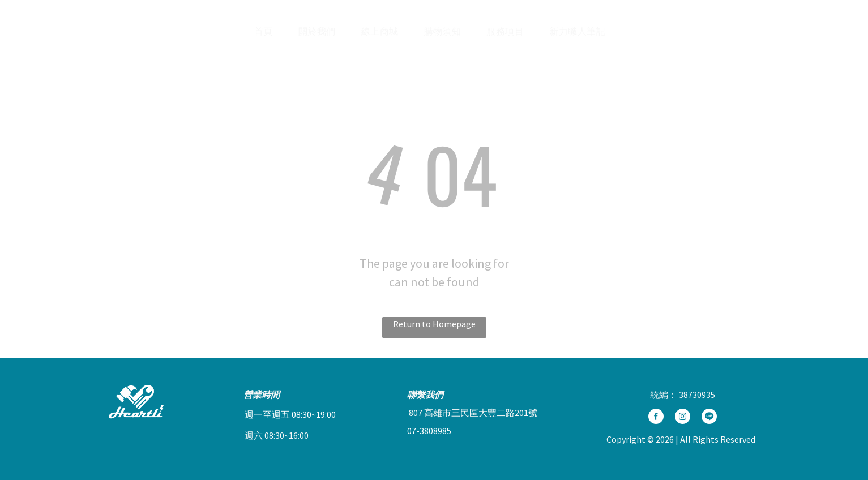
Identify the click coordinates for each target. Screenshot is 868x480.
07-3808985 (429, 431)
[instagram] (683, 418)
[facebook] (656, 418)
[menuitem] (268, 31)
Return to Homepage (434, 324)
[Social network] (778, 31)
